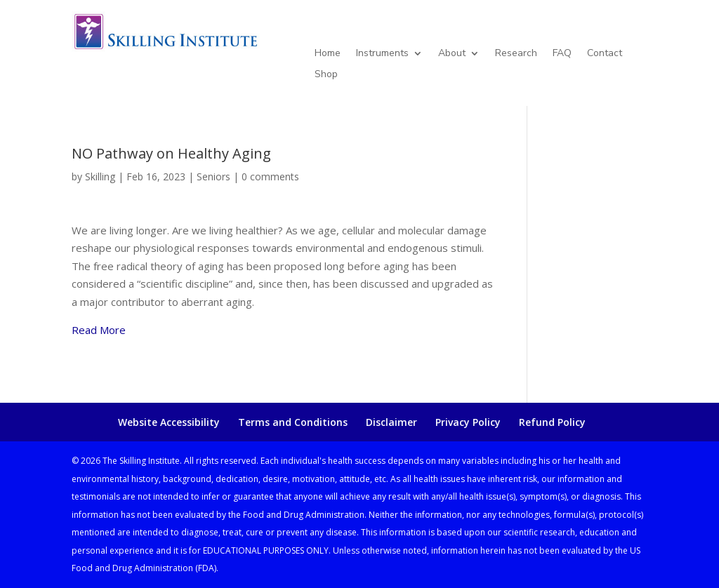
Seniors (213, 176)
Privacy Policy (468, 422)
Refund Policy (552, 422)
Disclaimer (391, 422)
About (452, 54)
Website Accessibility (169, 422)
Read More (99, 330)
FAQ (562, 54)
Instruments (382, 54)
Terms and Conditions (293, 422)
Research (516, 54)
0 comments (270, 176)
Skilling (100, 176)
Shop (326, 75)
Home (328, 54)
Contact (605, 54)
